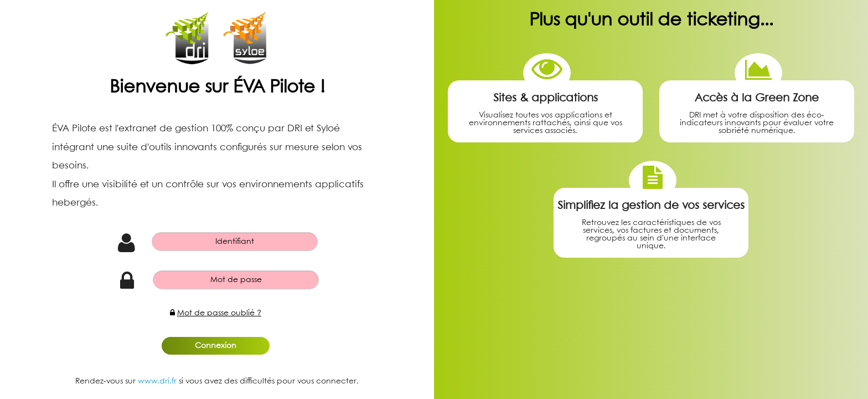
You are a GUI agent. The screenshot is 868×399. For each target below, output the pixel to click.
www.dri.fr (157, 381)
